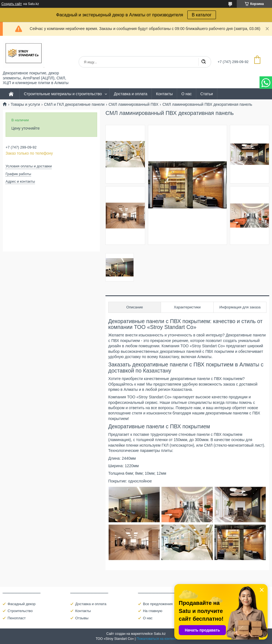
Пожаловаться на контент (156, 639)
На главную (153, 611)
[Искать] (203, 62)
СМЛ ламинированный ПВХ (134, 104)
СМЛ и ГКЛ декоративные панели (74, 104)
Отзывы (82, 618)
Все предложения (158, 604)
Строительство (20, 611)
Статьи (207, 94)
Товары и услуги (25, 104)
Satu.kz (160, 634)
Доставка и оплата (131, 94)
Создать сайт (12, 4)
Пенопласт (17, 618)
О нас (186, 94)
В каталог (202, 15)
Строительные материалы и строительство (63, 94)
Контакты (164, 94)
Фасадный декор (22, 604)
